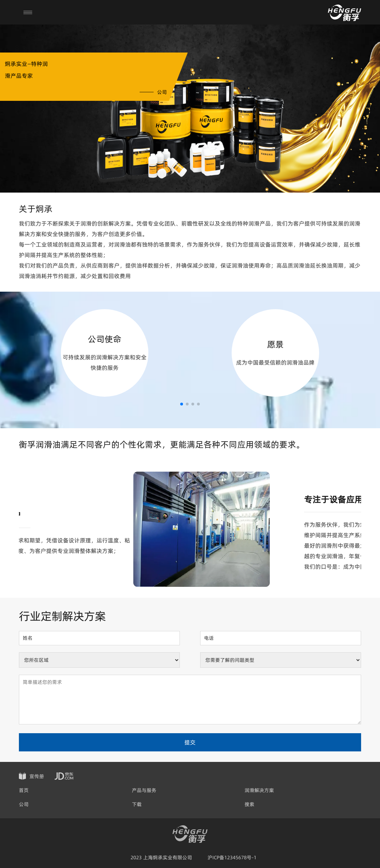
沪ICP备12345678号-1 (232, 857)
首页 (24, 790)
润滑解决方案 (259, 790)
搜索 (249, 804)
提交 (190, 742)
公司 (24, 804)
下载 (137, 804)
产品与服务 (144, 790)
